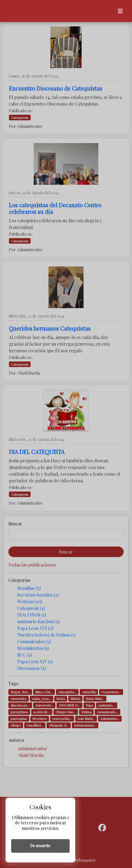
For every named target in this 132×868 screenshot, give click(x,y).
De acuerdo (40, 846)
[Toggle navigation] (120, 11)
